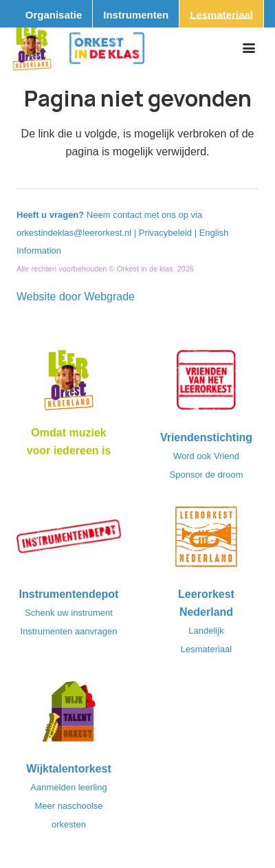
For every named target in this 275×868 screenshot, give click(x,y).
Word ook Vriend (206, 456)
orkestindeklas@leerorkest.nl (74, 233)
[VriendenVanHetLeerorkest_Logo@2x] (206, 384)
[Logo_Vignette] (32, 48)
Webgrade (109, 297)
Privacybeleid (167, 233)
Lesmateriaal (206, 649)
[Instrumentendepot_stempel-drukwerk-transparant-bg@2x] (69, 541)
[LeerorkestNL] (206, 541)
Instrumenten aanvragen (69, 631)
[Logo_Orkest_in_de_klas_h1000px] (107, 48)
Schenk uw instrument (69, 613)
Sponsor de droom (207, 475)
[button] (249, 48)
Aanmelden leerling (68, 787)
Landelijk (206, 631)
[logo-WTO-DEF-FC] (69, 715)
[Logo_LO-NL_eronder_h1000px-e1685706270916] (69, 384)
